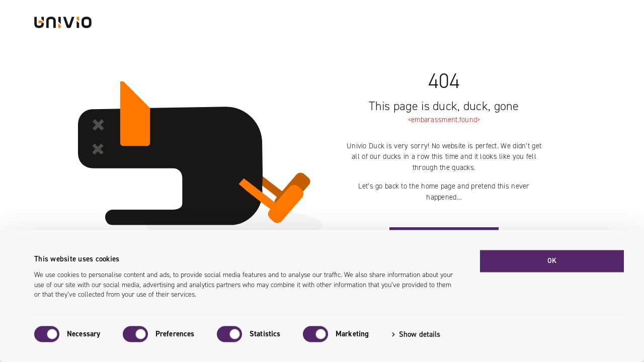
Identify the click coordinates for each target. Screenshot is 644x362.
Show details (420, 334)
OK (552, 261)
